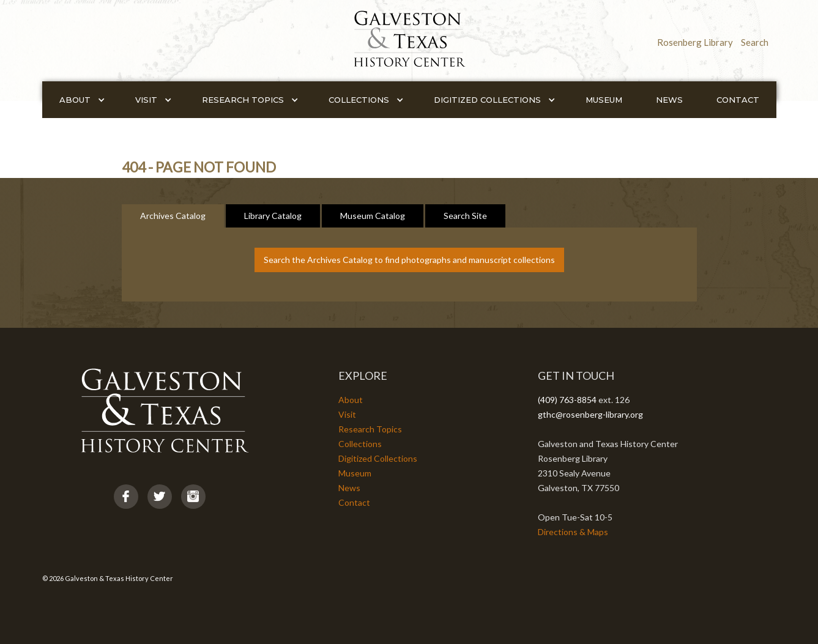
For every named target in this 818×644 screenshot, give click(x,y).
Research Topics (370, 429)
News (669, 100)
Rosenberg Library (695, 42)
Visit (347, 414)
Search (755, 42)
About (351, 400)
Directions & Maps (573, 532)
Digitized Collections (378, 458)
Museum (604, 100)
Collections (360, 444)
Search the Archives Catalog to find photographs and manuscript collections (409, 260)
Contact (738, 100)
